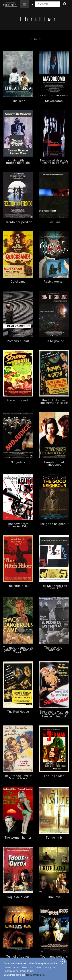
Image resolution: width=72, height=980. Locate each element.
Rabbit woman (54, 282)
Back (36, 39)
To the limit (54, 838)
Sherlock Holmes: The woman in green (54, 402)
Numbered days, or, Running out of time (54, 162)
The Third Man (54, 776)
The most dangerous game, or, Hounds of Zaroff (18, 650)
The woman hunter (18, 838)
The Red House (18, 712)
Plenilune (54, 222)
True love (54, 897)
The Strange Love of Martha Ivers (18, 777)
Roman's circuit (18, 341)
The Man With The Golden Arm (54, 587)
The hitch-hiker (18, 586)
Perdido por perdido (18, 222)
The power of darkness (54, 649)
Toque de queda (18, 897)
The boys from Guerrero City (18, 525)
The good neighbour (54, 524)
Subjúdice (18, 462)
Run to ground (54, 341)
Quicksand (18, 282)
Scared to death (18, 400)
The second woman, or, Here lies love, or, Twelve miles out (54, 714)
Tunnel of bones (18, 957)
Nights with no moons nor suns (18, 162)
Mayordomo (54, 101)
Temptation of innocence (54, 463)
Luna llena (18, 101)
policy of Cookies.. (35, 975)
